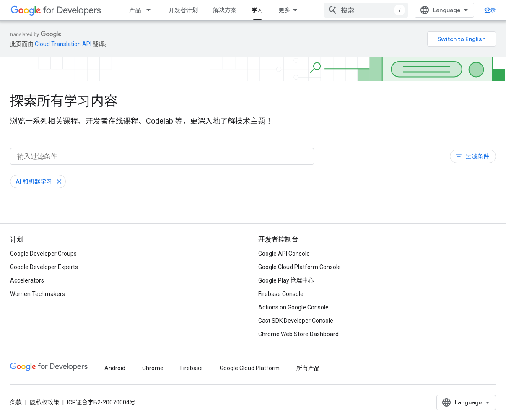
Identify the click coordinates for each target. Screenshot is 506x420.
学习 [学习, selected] (257, 10)
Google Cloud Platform (250, 368)
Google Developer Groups (43, 254)
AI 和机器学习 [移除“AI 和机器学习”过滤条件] (34, 181)
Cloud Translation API (63, 44)
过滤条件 (472, 157)
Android (115, 368)
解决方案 (225, 10)
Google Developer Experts (44, 267)
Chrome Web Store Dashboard (298, 334)
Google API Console (284, 254)
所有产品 (308, 368)
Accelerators (27, 280)
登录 (490, 10)
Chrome (153, 368)
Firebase (192, 368)
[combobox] (366, 10)
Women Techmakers (38, 294)
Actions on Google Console (293, 307)
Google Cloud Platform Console (300, 267)
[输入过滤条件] (162, 156)
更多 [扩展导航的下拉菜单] (284, 10)
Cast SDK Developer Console (296, 321)
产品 (135, 10)
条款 (16, 402)
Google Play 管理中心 (286, 280)
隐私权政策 (44, 402)
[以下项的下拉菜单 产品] (151, 10)
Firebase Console (281, 294)
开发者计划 (183, 10)
